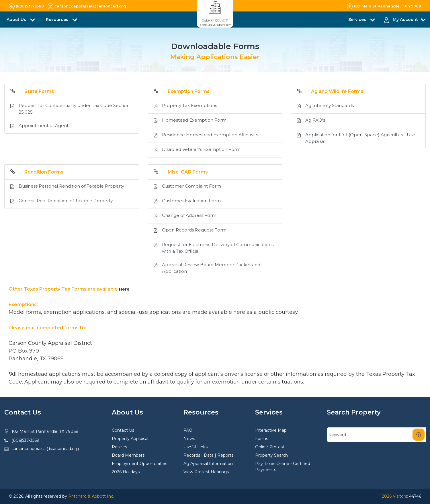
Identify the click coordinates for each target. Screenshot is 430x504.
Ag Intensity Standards (325, 106)
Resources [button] (58, 20)
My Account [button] (405, 20)
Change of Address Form (185, 216)
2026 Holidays (126, 472)
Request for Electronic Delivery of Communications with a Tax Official (214, 248)
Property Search (271, 455)
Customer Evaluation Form (187, 201)
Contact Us (123, 430)
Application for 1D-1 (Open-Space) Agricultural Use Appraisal (356, 138)
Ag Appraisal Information (208, 464)
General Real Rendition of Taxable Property (61, 201)
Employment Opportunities (139, 464)
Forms (262, 439)
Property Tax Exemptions (185, 106)
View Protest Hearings (206, 472)
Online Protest (270, 447)
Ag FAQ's (311, 121)
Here (124, 289)
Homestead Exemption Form (190, 121)
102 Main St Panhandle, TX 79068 (45, 431)
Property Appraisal (130, 439)
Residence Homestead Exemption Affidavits (206, 135)
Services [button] (358, 20)
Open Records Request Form (190, 231)
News (189, 439)
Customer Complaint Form (187, 187)
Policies (119, 447)
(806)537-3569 (25, 440)
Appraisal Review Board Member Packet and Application (207, 268)
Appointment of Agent (39, 126)
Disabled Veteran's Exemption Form (197, 150)
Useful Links (196, 447)
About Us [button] (17, 20)
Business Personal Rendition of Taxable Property (67, 187)
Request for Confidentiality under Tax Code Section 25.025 (70, 109)
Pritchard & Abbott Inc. (91, 496)
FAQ (188, 430)
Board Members (128, 455)
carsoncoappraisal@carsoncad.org (45, 449)
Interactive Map (271, 430)
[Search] (376, 435)
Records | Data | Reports (208, 455)
